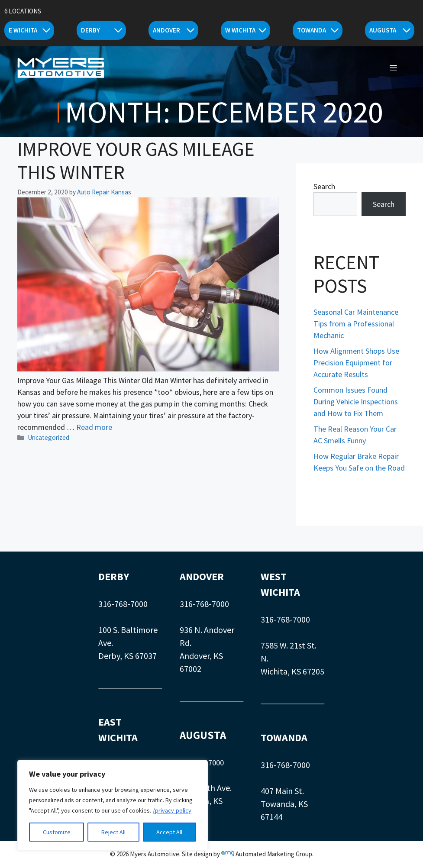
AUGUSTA (203, 735)
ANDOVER (202, 576)
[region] (113, 805)
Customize (57, 832)
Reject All (113, 832)
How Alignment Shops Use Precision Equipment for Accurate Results (356, 363)
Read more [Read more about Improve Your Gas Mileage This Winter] (94, 427)
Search (324, 186)
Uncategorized (48, 437)
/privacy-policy (172, 810)
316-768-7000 (123, 604)
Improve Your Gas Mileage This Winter (136, 161)
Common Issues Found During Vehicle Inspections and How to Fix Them (356, 402)
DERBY (114, 576)
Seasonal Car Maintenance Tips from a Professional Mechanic (356, 324)
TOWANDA (284, 737)
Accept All (169, 832)
